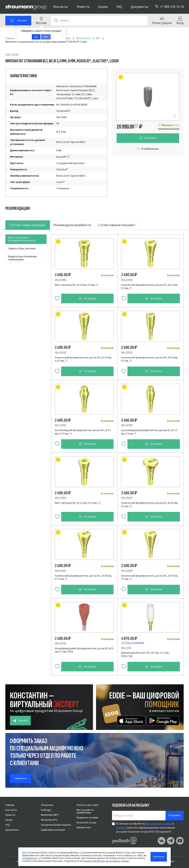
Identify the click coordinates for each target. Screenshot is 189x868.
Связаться (21, 778)
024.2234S (60, 425)
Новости (83, 7)
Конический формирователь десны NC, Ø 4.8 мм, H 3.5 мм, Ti (83, 578)
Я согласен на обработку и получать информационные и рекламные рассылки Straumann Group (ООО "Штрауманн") (146, 828)
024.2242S (127, 498)
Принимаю (159, 857)
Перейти (20, 721)
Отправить (175, 815)
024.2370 (126, 648)
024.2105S (60, 498)
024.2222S (127, 280)
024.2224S (60, 353)
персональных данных (159, 824)
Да (36, 37)
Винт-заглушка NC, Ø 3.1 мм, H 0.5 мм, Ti (78, 503)
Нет (46, 37)
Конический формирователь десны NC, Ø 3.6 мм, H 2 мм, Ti (150, 287)
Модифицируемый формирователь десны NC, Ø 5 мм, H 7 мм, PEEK (84, 650)
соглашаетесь (29, 858)
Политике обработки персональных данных (105, 861)
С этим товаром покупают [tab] (117, 225)
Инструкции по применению (85, 811)
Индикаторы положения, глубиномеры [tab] (23, 258)
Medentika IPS (49, 820)
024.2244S (60, 571)
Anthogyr (46, 810)
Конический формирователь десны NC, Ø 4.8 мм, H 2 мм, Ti (150, 505)
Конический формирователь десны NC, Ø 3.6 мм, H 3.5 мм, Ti (83, 359)
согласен (121, 828)
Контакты (60, 7)
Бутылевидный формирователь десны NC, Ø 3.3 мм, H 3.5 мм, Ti (83, 432)
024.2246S (127, 571)
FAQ (119, 7)
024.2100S (60, 280)
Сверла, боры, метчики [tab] (22, 249)
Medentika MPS (50, 815)
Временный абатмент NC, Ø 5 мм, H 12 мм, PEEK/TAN (145, 655)
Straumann (47, 805)
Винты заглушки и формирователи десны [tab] (22, 239)
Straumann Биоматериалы (56, 825)
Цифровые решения (53, 830)
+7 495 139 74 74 (169, 7)
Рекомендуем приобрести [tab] (72, 225)
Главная (10, 805)
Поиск (56, 21)
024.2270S (60, 644)
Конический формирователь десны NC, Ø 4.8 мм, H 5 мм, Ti (150, 578)
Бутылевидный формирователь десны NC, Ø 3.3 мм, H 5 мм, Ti (149, 432)
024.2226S (127, 353)
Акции (103, 7)
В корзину (148, 138)
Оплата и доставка (88, 805)
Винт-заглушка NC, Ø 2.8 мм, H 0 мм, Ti (77, 285)
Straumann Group (86, 823)
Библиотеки (83, 828)
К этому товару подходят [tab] (28, 225)
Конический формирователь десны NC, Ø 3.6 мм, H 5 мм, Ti (150, 359)
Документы (140, 7)
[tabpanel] (94, 453)
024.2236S (127, 425)
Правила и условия (87, 818)
